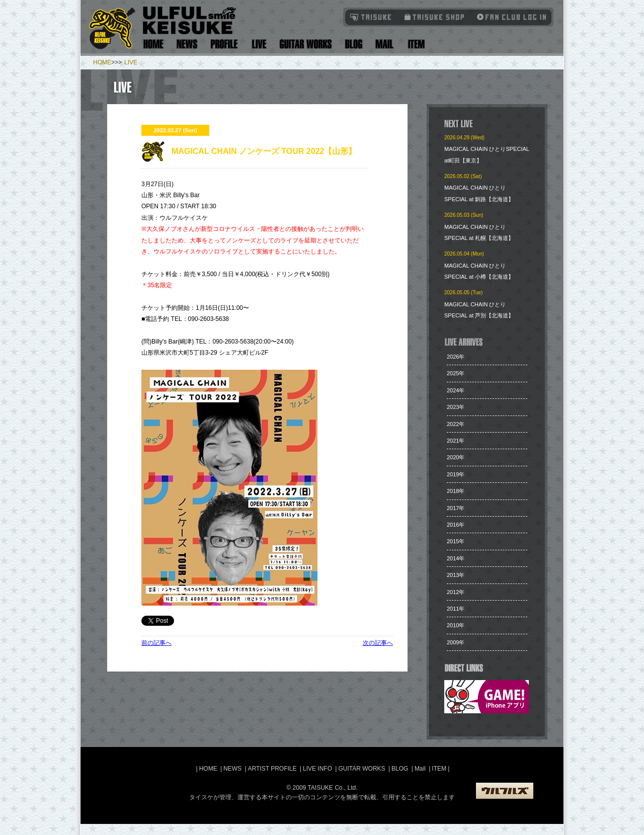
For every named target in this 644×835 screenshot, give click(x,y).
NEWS (232, 769)
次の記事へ (378, 643)
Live (259, 44)
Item (415, 44)
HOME (102, 62)
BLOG (400, 769)
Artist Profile (224, 44)
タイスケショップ (434, 17)
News (187, 44)
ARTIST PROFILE (272, 769)
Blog (354, 44)
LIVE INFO (317, 769)
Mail (384, 44)
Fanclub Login (509, 17)
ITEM (440, 769)
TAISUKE (371, 17)
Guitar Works (306, 44)
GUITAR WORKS (361, 769)
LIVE (131, 62)
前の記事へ (156, 643)
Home (153, 44)
